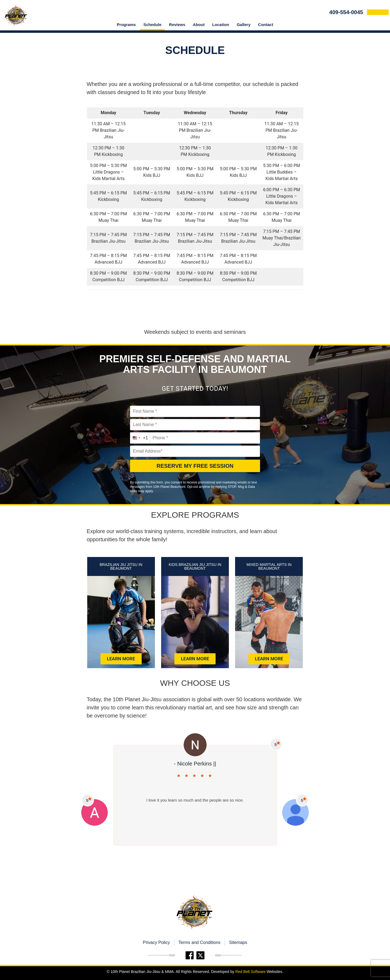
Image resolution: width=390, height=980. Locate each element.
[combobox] (140, 438)
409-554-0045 (347, 12)
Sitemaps (238, 942)
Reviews (177, 25)
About (199, 25)
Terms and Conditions (199, 942)
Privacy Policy (156, 942)
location (221, 25)
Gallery (244, 25)
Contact (266, 25)
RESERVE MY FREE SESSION (195, 466)
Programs (126, 25)
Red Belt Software (250, 972)
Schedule (152, 25)
